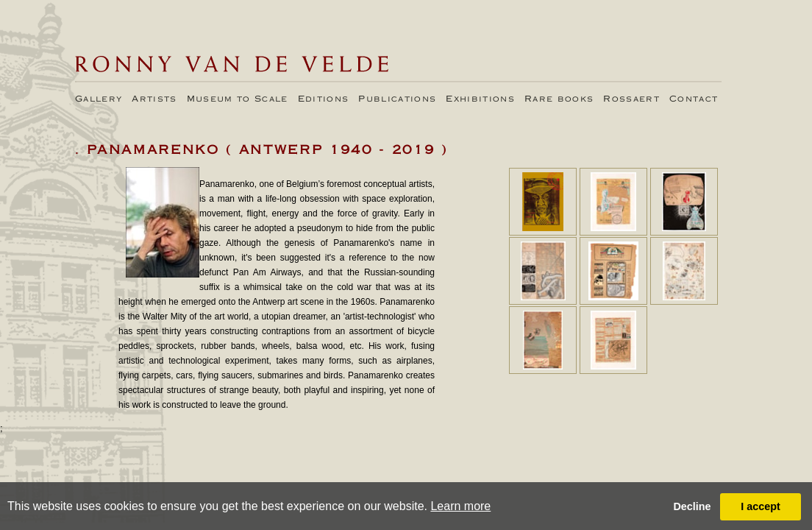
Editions (324, 99)
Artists (154, 99)
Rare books (559, 99)
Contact (694, 99)
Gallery (99, 99)
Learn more (460, 506)
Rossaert (631, 99)
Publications (397, 99)
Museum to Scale (238, 99)
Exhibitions (480, 99)
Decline (692, 506)
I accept (761, 506)
